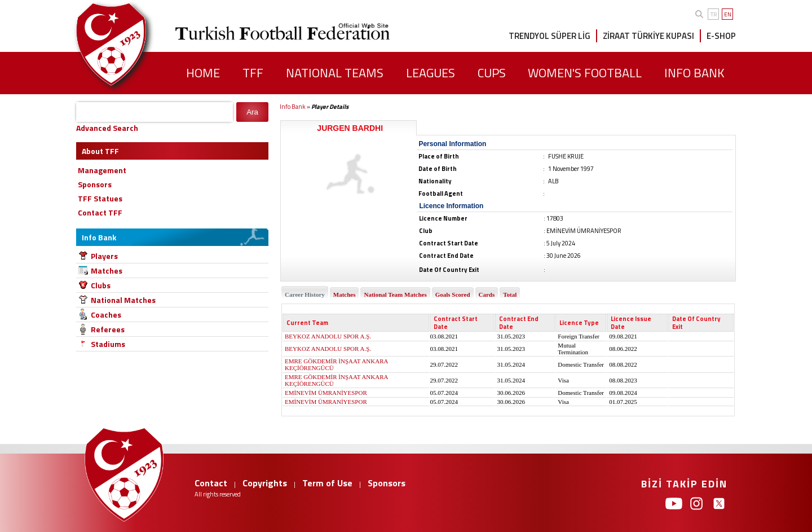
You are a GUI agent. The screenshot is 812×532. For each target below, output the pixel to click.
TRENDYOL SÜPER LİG (550, 36)
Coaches (106, 315)
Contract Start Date (456, 323)
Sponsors (387, 483)
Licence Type (579, 323)
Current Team (307, 323)
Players (104, 256)
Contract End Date (519, 323)
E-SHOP (721, 36)
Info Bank (293, 107)
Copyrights (265, 483)
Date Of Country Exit (696, 323)
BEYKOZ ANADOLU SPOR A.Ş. (328, 336)
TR (714, 14)
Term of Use (327, 483)
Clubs (101, 285)
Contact (211, 483)
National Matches (123, 300)
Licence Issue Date (631, 323)
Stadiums (108, 344)
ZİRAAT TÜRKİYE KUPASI (648, 36)
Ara (252, 112)
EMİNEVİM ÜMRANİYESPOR (326, 393)
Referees (108, 329)
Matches (107, 271)
